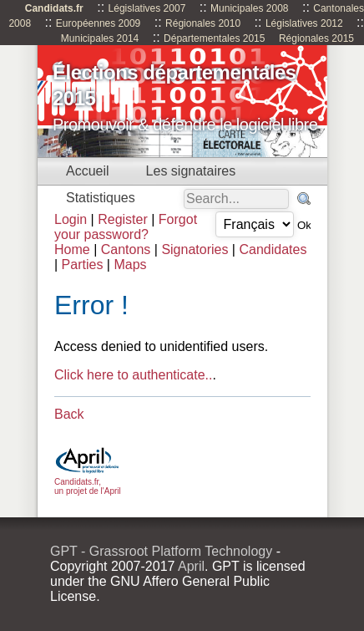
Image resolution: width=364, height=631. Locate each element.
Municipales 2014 (100, 38)
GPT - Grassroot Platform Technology (161, 551)
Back (69, 414)
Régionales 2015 (316, 38)
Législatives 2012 (304, 23)
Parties (83, 265)
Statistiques (101, 198)
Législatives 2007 (147, 8)
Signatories (195, 249)
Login (71, 219)
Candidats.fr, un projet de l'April (88, 482)
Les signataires (191, 171)
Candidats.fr (54, 8)
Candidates (273, 249)
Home (72, 249)
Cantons (126, 249)
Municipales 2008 (249, 8)
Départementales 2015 (214, 38)
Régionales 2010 (203, 23)
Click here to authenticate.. (133, 375)
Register (123, 219)
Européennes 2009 (98, 23)
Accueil (88, 171)
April (191, 566)
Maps (130, 265)
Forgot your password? (126, 227)
